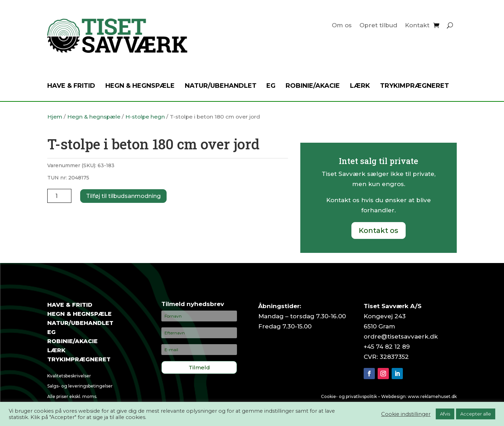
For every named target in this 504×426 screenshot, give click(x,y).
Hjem (55, 117)
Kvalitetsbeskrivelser (69, 376)
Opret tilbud (378, 26)
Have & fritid (71, 86)
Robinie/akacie (313, 86)
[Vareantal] (59, 196)
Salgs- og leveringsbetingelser (80, 386)
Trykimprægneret (415, 86)
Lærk (360, 86)
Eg (271, 86)
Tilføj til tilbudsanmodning (123, 196)
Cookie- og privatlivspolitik (349, 396)
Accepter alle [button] (476, 414)
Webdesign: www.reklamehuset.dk (419, 396)
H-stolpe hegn (145, 117)
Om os (342, 26)
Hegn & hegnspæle (140, 86)
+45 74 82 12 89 (387, 347)
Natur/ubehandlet (221, 86)
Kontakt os (379, 230)
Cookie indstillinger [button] (406, 414)
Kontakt (417, 26)
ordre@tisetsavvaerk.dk (401, 336)
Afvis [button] (445, 414)
